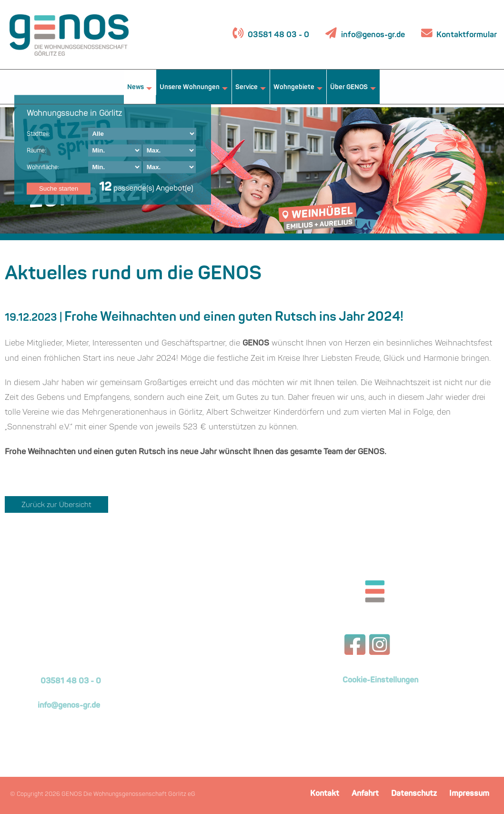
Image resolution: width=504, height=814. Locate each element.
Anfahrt (365, 794)
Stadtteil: (38, 134)
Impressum (469, 794)
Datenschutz (414, 794)
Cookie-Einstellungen (380, 681)
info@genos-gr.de (373, 35)
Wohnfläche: (43, 168)
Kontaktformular (466, 35)
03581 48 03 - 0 (277, 35)
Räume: (36, 151)
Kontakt (325, 794)
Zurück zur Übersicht (56, 505)
